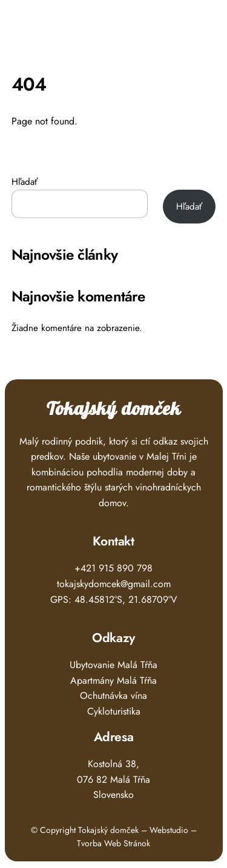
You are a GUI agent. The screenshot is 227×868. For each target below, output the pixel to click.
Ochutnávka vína (113, 696)
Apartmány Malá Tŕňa (113, 680)
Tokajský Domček (78, 27)
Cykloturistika (114, 711)
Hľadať (25, 182)
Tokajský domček (114, 409)
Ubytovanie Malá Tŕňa (113, 665)
